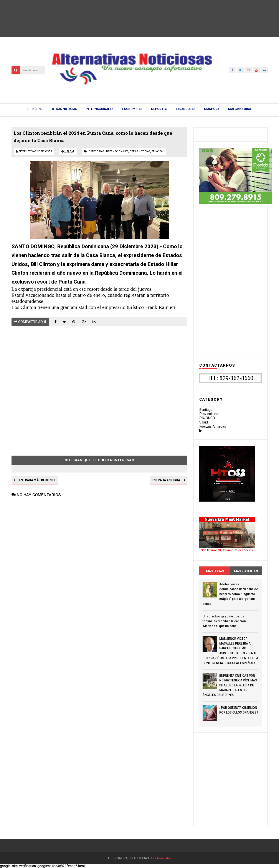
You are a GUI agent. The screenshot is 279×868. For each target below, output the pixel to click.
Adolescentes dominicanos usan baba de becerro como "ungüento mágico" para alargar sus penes (230, 594)
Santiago (206, 410)
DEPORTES (159, 109)
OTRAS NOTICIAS (64, 109)
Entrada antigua (166, 480)
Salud (204, 422)
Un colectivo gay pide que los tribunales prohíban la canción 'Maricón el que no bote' (224, 621)
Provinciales (209, 414)
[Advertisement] (100, 388)
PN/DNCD (207, 418)
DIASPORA (212, 109)
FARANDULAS (186, 109)
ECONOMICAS (132, 109)
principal (158, 151)
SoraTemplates (161, 858)
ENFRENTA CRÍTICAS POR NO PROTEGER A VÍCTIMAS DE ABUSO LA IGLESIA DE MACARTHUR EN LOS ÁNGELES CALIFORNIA (230, 685)
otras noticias (140, 151)
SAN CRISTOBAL (240, 109)
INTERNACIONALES (100, 109)
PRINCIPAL (35, 109)
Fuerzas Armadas (213, 426)
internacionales (117, 151)
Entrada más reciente (37, 480)
